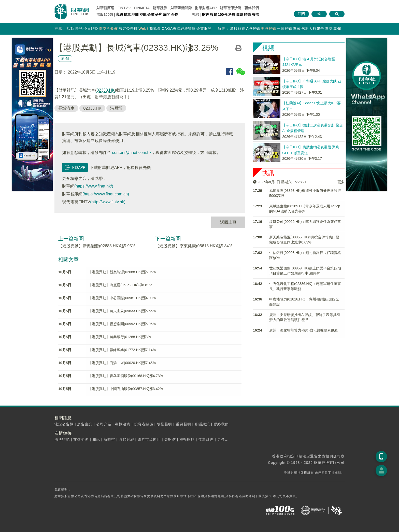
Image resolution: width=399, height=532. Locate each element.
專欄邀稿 (123, 424)
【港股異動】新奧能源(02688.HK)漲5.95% (97, 246)
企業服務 (204, 28)
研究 (159, 15)
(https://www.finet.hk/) (94, 186)
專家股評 (301, 28)
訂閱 (301, 14)
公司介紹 (104, 424)
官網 (119, 15)
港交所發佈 (108, 28)
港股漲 (116, 108)
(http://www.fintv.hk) (108, 202)
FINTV (123, 8)
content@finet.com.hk (132, 153)
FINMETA (142, 8)
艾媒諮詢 (81, 439)
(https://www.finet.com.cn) (106, 194)
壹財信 (170, 439)
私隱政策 (202, 424)
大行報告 (317, 28)
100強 (223, 15)
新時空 (109, 439)
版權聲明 (164, 424)
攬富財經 (206, 439)
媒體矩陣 (181, 8)
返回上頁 (228, 222)
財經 (206, 15)
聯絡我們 (252, 8)
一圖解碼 (284, 28)
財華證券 (160, 8)
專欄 (337, 28)
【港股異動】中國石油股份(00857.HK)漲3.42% (126, 389)
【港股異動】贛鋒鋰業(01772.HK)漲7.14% (122, 350)
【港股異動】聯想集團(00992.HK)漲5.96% (122, 324)
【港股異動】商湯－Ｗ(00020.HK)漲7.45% (122, 363)
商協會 (155, 28)
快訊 (79, 28)
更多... (223, 439)
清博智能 (62, 439)
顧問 (167, 15)
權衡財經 (187, 439)
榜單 (127, 15)
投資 (213, 15)
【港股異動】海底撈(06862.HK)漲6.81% (120, 285)
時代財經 (126, 439)
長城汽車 (66, 108)
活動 (70, 28)
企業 (151, 15)
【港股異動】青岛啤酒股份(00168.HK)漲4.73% (126, 376)
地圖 (135, 15)
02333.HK (105, 90)
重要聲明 (183, 424)
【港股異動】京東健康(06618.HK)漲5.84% (194, 246)
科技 (232, 15)
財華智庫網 (105, 8)
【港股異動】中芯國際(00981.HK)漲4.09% (122, 298)
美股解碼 (268, 28)
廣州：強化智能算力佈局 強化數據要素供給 (304, 330)
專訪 (329, 28)
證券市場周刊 (149, 439)
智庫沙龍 (231, 8)
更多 (341, 182)
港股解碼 (238, 28)
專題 (240, 15)
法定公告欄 (128, 28)
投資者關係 (144, 424)
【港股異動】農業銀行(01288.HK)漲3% (120, 337)
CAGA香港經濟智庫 (179, 28)
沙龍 (143, 15)
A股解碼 (253, 28)
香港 (255, 15)
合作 (175, 15)
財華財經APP (206, 8)
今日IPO (91, 28)
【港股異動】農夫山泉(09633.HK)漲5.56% (122, 311)
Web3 (144, 28)
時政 (248, 15)
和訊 (96, 439)
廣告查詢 (85, 424)
